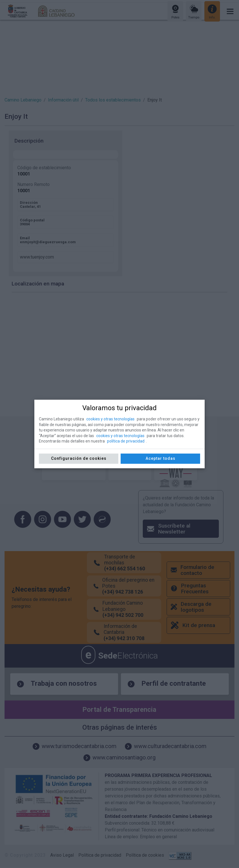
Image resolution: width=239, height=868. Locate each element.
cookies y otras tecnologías (110, 419)
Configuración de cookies (79, 458)
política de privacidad (126, 441)
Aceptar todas (161, 458)
